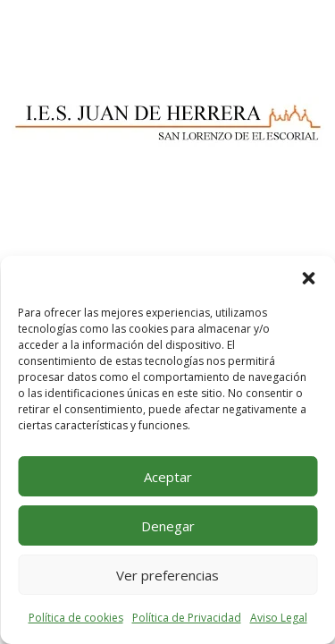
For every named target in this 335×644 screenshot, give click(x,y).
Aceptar (168, 477)
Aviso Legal (279, 618)
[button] (308, 278)
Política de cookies (76, 618)
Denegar (168, 526)
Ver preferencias (167, 575)
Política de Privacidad (187, 618)
